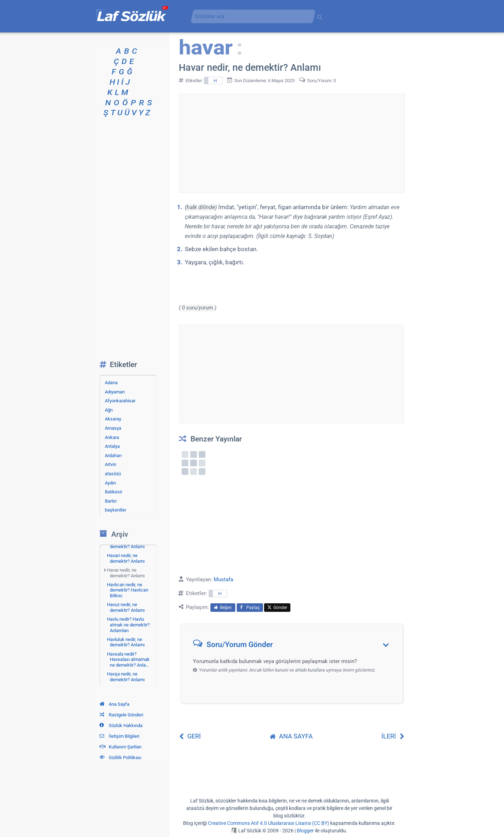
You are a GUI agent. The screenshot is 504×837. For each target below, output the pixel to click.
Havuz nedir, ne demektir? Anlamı (126, 607)
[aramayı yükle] (250, 16)
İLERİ (393, 736)
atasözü (113, 474)
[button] (294, 646)
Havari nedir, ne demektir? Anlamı (126, 558)
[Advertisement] (291, 143)
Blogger (305, 831)
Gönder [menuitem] (277, 608)
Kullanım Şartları (120, 747)
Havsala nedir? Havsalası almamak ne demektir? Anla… (128, 659)
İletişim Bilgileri (119, 736)
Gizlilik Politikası (120, 757)
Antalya (112, 446)
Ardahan (113, 455)
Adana (111, 383)
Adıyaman (115, 392)
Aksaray (113, 419)
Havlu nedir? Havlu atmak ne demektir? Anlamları (128, 625)
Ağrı (109, 410)
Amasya (113, 428)
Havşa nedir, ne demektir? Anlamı (126, 677)
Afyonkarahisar (120, 401)
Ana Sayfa (114, 704)
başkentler (116, 510)
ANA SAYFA (291, 736)
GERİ (190, 736)
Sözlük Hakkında (121, 725)
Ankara (112, 437)
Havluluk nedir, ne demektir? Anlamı (126, 642)
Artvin (111, 464)
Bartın (111, 501)
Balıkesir (114, 492)
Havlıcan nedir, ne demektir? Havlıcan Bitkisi (128, 590)
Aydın (110, 483)
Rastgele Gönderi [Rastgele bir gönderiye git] (121, 715)
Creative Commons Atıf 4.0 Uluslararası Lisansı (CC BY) (269, 823)
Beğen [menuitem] (223, 608)
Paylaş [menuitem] (250, 608)
